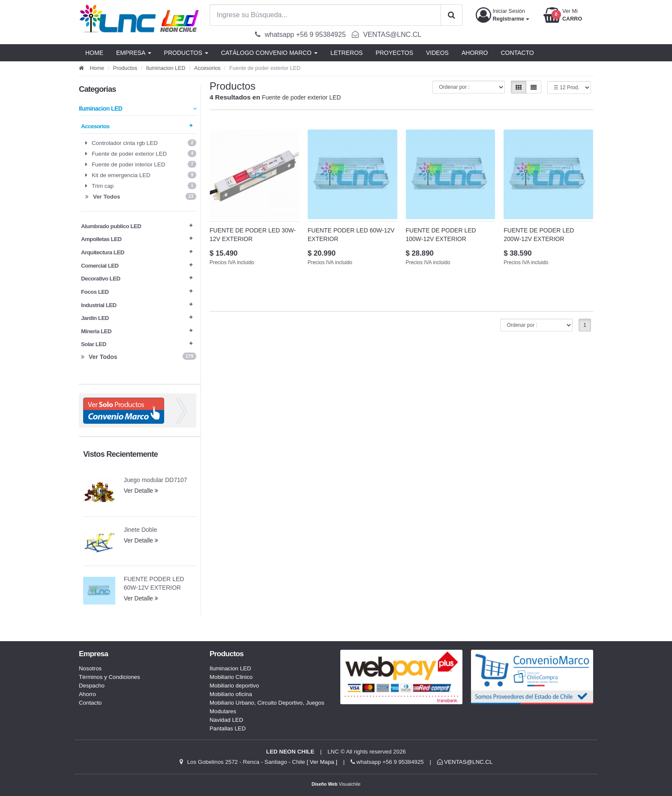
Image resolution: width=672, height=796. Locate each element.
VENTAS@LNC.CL (465, 762)
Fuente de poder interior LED (141, 164)
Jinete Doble (141, 530)
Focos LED (136, 292)
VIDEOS (437, 53)
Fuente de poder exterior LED (141, 154)
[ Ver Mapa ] (322, 762)
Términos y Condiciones (109, 677)
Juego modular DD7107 (156, 480)
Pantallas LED (228, 728)
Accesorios (207, 68)
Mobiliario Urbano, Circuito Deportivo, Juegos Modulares (267, 707)
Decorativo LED (136, 279)
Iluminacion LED (166, 68)
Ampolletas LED (136, 239)
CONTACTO (517, 53)
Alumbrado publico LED (136, 226)
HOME (94, 53)
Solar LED (136, 344)
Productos (125, 68)
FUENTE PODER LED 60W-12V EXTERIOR (154, 583)
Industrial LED (136, 305)
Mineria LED (136, 331)
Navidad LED (226, 720)
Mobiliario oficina (231, 694)
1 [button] (585, 325)
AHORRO (475, 53)
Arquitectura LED (136, 252)
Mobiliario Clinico (231, 677)
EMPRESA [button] (134, 53)
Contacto (90, 703)
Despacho (92, 686)
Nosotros (90, 668)
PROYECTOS (394, 53)
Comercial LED (136, 266)
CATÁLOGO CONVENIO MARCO (269, 53)
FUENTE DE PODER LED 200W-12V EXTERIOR (539, 235)
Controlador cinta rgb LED (141, 143)
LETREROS (346, 53)
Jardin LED (136, 318)
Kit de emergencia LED (141, 175)
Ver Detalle (141, 491)
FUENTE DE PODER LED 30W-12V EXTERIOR (253, 235)
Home (91, 68)
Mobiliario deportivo (234, 686)
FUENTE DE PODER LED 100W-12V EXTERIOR (441, 235)
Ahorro (87, 694)
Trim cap (141, 186)
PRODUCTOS (186, 53)
